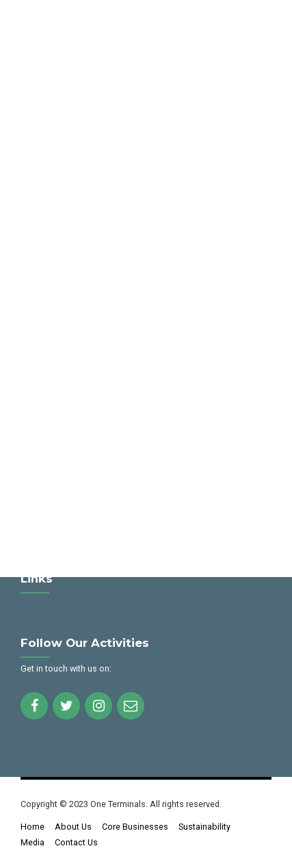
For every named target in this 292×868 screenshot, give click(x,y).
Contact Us (76, 842)
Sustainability (204, 827)
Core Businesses (135, 827)
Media (32, 842)
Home (32, 827)
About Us (73, 827)
